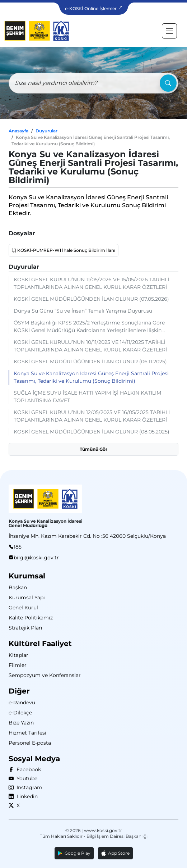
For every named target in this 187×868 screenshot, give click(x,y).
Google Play (74, 853)
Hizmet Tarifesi (27, 733)
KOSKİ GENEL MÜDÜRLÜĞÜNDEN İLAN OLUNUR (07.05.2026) (91, 299)
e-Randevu (22, 703)
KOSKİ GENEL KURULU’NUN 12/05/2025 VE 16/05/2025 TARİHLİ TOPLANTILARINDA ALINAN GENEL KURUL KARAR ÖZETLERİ (92, 416)
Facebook (27, 769)
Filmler (18, 665)
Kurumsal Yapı (27, 597)
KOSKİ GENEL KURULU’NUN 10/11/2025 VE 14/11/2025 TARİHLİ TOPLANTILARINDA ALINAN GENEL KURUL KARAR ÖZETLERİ (90, 346)
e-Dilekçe (20, 713)
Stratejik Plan (25, 628)
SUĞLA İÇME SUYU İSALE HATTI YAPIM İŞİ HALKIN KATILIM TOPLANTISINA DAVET (87, 397)
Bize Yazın (21, 723)
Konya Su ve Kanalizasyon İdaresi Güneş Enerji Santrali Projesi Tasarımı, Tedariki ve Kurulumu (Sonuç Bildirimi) (91, 377)
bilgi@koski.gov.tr (36, 558)
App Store (115, 853)
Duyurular (46, 131)
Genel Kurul (23, 608)
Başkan (18, 587)
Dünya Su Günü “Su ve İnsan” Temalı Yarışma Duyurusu (83, 311)
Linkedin (26, 796)
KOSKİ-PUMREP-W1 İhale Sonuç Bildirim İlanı (66, 250)
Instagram (28, 787)
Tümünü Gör (93, 449)
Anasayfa (18, 131)
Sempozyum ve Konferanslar (45, 675)
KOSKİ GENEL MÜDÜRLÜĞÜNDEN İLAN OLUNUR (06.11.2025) (90, 362)
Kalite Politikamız (31, 618)
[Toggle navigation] (169, 31)
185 (18, 547)
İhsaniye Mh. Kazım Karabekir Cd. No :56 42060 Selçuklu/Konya (87, 536)
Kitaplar (18, 655)
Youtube (25, 778)
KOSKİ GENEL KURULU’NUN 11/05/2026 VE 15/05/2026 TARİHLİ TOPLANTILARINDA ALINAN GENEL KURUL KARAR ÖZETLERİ (91, 283)
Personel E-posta (30, 743)
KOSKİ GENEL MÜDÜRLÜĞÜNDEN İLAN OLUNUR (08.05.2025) (92, 432)
